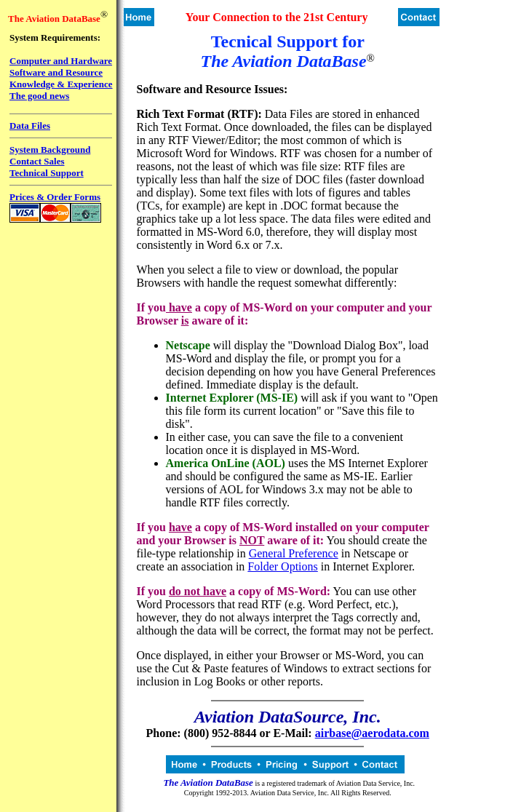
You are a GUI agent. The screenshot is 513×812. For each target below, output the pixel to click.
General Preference (294, 553)
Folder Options (282, 566)
